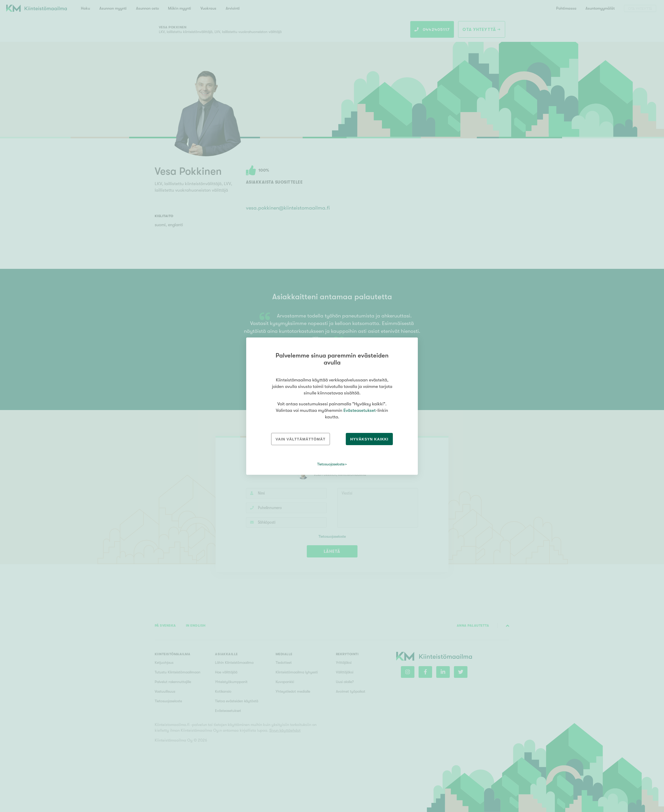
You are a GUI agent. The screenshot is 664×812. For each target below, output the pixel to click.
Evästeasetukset (360, 410)
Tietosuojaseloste (331, 464)
